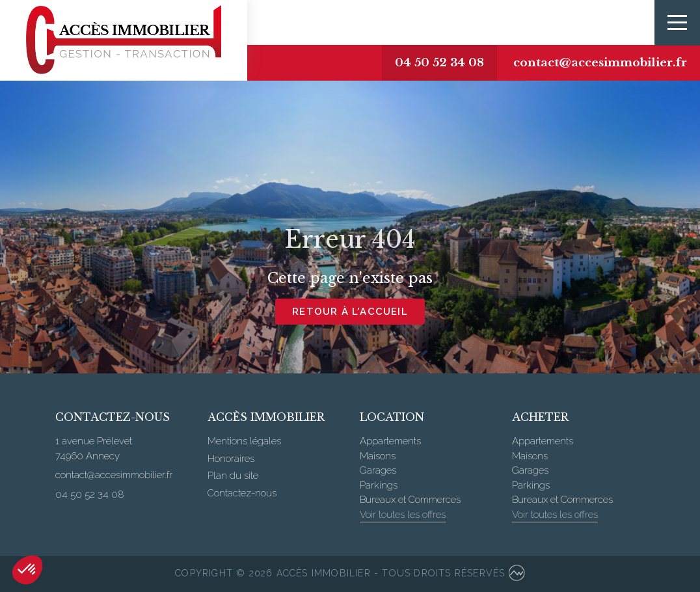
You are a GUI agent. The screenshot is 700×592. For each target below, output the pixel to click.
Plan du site (233, 476)
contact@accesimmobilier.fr (600, 63)
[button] (27, 570)
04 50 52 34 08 (439, 63)
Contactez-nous (242, 493)
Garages (378, 470)
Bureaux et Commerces (410, 500)
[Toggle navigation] (677, 23)
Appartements (390, 441)
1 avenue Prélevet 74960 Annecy (94, 449)
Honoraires (231, 459)
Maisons (378, 456)
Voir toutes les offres (403, 515)
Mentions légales (244, 441)
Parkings (379, 485)
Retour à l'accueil (350, 312)
